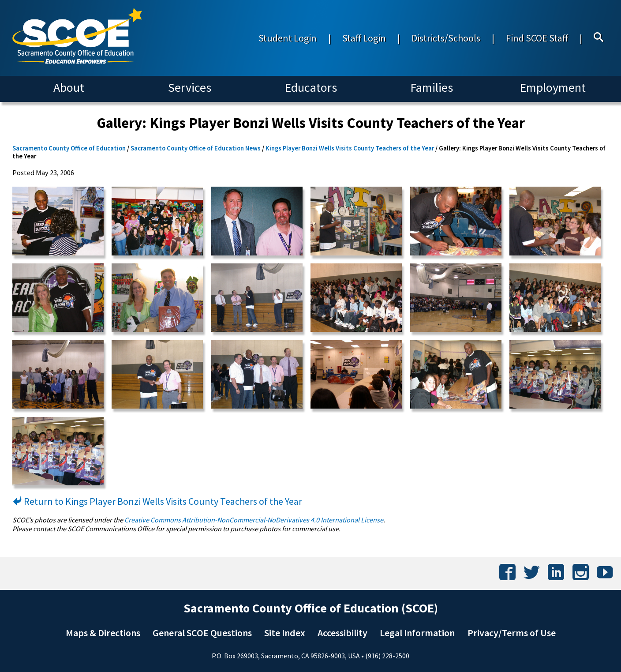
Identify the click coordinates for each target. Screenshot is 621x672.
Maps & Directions (103, 633)
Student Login (288, 38)
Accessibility (342, 633)
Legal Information (417, 633)
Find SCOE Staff (537, 38)
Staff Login (364, 38)
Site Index (285, 633)
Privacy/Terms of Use (512, 633)
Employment (553, 87)
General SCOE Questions (202, 633)
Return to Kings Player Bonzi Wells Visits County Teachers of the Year (157, 501)
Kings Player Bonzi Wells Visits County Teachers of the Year (350, 148)
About (69, 87)
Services (190, 87)
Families (432, 87)
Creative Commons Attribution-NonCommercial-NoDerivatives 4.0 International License (254, 520)
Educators (311, 87)
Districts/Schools (446, 38)
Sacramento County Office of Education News (196, 148)
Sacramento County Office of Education (69, 148)
